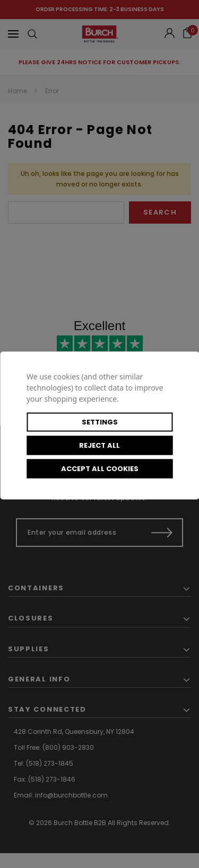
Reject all (99, 445)
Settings (100, 422)
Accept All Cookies (100, 468)
